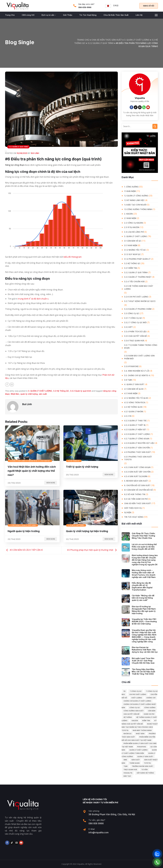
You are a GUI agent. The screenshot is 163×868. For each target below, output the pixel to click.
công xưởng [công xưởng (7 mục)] (150, 708)
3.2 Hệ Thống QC (61, 391)
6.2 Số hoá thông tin (135, 494)
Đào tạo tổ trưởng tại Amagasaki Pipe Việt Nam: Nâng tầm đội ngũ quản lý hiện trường (144, 610)
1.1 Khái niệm (130, 191)
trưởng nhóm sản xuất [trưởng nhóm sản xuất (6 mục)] (142, 766)
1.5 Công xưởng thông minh (138, 209)
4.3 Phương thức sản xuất (138, 452)
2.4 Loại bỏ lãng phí (134, 232)
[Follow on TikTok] (136, 107)
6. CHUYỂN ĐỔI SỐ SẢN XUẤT (137, 485)
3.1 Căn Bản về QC (133, 241)
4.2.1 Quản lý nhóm (134, 412)
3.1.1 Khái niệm (131, 245)
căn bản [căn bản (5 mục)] (152, 711)
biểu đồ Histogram (73, 257)
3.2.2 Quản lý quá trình (101, 43)
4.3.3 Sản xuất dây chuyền (137, 472)
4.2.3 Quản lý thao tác (135, 421)
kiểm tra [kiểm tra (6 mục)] (146, 721)
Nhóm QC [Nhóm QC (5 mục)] (128, 734)
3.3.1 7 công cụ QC (133, 318)
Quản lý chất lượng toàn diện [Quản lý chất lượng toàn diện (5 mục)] (139, 752)
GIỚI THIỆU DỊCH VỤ (133, 508)
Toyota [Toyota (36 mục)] (147, 763)
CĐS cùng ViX (28, 15)
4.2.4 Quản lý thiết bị (135, 425)
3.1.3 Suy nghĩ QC (132, 254)
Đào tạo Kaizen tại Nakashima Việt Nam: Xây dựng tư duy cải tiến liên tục (145, 650)
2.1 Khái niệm (130, 218)
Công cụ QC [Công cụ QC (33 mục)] (135, 708)
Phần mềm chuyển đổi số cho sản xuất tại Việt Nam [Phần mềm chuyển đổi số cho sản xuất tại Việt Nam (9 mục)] (138, 739)
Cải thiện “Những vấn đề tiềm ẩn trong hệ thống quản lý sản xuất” (143, 598)
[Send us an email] (140, 107)
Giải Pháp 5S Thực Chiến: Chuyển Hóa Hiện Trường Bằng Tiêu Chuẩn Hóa (144, 536)
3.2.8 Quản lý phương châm (138, 309)
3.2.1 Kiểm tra (131, 268)
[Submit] (155, 126)
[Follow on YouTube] (148, 107)
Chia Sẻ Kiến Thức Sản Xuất (116, 15)
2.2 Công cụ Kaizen (134, 223)
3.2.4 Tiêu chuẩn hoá (134, 282)
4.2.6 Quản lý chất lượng (137, 434)
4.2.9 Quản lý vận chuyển (137, 448)
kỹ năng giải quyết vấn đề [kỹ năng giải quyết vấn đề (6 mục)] (139, 722)
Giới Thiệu (68, 15)
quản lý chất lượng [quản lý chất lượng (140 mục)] (138, 750)
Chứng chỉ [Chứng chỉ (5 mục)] (151, 698)
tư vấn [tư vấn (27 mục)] (144, 770)
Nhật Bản (15, 394)
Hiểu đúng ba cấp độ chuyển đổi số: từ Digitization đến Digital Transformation (142, 586)
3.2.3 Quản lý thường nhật (138, 277)
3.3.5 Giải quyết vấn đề (135, 336)
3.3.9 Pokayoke (131, 366)
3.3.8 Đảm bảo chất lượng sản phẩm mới (139, 357)
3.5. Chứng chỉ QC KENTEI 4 (137, 375)
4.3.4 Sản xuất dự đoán (136, 476)
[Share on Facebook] (7, 384)
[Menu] (156, 15)
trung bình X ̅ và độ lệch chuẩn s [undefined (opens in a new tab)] (33, 299)
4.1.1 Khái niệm (131, 393)
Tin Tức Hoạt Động (88, 15)
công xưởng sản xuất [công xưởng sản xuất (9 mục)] (134, 711)
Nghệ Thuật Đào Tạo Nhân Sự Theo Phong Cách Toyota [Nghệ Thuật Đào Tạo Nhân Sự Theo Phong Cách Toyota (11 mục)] (140, 727)
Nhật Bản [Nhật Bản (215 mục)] (140, 734)
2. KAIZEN (128, 214)
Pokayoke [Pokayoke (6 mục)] (142, 747)
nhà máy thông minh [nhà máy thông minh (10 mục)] (142, 730)
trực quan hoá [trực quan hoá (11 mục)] (130, 770)
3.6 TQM (128, 380)
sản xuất (43, 394)
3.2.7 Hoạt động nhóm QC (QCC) (140, 301)
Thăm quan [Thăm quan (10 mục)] (134, 763)
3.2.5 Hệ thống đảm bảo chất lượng (139, 287)
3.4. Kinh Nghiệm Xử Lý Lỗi (137, 371)
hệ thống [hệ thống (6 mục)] (128, 717)
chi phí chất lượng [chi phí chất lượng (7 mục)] (138, 694)
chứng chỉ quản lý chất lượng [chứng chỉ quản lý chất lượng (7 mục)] (137, 701)
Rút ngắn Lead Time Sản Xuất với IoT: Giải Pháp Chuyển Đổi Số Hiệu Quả (143, 661)
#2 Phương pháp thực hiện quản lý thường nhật (92, 550)
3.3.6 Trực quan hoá (134, 341)
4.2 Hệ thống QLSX (133, 407)
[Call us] (144, 107)
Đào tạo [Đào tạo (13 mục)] (127, 776)
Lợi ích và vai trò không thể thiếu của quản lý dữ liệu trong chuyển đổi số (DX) (144, 547)
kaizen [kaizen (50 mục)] (135, 721)
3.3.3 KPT (128, 327)
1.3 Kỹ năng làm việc (134, 200)
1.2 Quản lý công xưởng (136, 196)
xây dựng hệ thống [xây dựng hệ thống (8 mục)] (145, 773)
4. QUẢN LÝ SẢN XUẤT (134, 384)
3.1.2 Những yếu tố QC (135, 250)
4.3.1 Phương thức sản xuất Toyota (138, 458)
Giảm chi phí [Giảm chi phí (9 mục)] (149, 714)
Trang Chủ (10, 15)
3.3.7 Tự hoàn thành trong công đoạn (141, 346)
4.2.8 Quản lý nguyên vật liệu (139, 443)
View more (51, 483)
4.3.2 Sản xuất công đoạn (137, 467)
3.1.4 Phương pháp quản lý (137, 259)
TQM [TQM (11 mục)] (125, 766)
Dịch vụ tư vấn (49, 15)
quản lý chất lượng (29, 394)
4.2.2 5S (128, 416)
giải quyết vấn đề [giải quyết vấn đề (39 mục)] (131, 714)
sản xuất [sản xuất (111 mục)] (136, 760)
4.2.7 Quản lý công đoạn (137, 439)
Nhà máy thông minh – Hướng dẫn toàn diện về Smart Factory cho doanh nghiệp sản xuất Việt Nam (144, 574)
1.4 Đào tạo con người (135, 205)
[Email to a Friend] (12, 384)
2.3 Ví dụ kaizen (132, 227)
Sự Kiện (128, 512)
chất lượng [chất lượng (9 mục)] (137, 698)
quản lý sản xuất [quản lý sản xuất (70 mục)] (145, 757)
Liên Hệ (139, 15)
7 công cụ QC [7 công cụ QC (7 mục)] (136, 691)
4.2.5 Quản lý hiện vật (135, 430)
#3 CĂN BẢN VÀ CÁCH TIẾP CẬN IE (24, 550)
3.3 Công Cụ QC (132, 313)
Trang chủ (83, 40)
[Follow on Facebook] (132, 107)
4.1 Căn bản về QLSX (134, 389)
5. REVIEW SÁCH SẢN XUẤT (136, 481)
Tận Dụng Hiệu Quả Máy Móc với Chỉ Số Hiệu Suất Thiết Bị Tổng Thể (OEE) (143, 672)
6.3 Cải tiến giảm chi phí (136, 499)
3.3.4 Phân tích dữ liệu (135, 332)
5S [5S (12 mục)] (124, 691)
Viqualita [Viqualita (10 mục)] (128, 773)
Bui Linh (35, 153)
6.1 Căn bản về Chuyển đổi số (138, 490)
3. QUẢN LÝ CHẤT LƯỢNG (137, 40)
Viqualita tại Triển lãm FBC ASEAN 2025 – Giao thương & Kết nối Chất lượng (144, 621)
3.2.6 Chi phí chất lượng (136, 297)
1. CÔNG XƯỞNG (131, 187)
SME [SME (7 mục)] (125, 760)
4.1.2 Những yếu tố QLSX (136, 398)
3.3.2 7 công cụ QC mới (135, 322)
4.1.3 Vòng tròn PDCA (135, 402)
